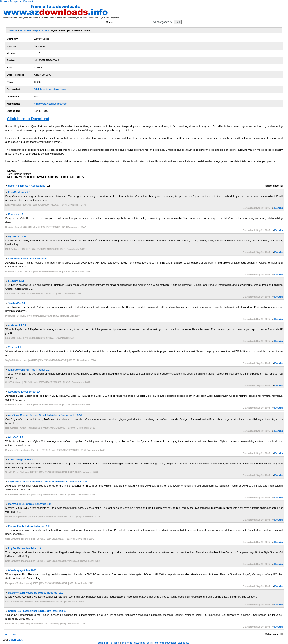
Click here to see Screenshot (50, 89)
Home (14, 30)
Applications (42, 30)
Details (279, 208)
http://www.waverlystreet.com (51, 104)
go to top (10, 634)
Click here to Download (28, 119)
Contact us (30, 2)
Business (26, 30)
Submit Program (10, 2)
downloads (16, 640)
